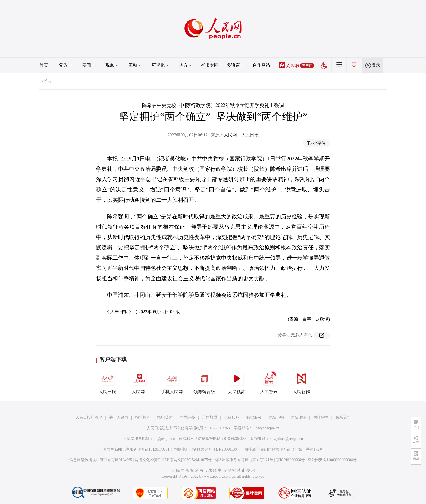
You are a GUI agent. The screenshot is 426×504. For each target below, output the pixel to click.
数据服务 (254, 418)
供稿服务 (232, 418)
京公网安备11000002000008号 (332, 460)
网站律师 (298, 418)
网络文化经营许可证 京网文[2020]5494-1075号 (173, 460)
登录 (376, 65)
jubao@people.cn (266, 428)
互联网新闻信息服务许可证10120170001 (136, 449)
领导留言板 (204, 382)
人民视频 (237, 382)
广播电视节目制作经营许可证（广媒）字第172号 (282, 449)
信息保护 (321, 418)
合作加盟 (209, 418)
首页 (44, 65)
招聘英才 (165, 418)
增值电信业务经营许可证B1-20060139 (206, 449)
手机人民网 (172, 382)
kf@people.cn (164, 439)
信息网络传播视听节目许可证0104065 (101, 460)
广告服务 (187, 418)
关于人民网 (119, 418)
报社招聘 (143, 418)
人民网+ (140, 382)
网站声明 (276, 418)
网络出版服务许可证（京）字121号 (244, 460)
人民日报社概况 (89, 418)
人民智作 (301, 382)
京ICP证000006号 (290, 460)
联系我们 (343, 418)
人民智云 (269, 382)
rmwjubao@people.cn (286, 439)
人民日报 (107, 382)
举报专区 (210, 65)
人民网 (46, 81)
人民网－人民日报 (241, 135)
